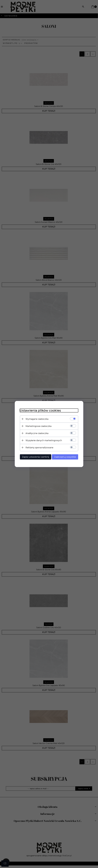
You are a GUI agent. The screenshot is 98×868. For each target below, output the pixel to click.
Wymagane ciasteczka (37, 419)
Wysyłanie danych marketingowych (44, 440)
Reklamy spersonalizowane (39, 448)
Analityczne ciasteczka (37, 433)
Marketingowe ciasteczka (38, 426)
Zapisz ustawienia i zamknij (35, 457)
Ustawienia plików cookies (40, 410)
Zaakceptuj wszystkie (65, 457)
